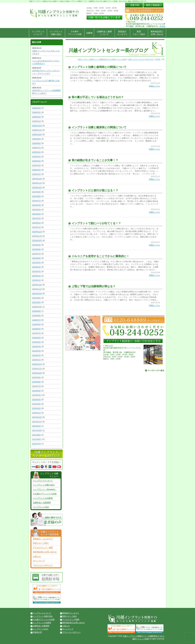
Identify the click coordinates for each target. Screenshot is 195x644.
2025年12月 (37, 126)
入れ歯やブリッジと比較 (75, 33)
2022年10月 (37, 294)
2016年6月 (36, 338)
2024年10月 (37, 188)
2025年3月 (36, 165)
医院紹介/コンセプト (71, 613)
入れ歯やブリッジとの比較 (45, 494)
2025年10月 (37, 134)
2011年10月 (37, 430)
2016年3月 (36, 351)
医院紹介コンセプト (122, 33)
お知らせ (37, 556)
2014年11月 (37, 422)
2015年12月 (37, 364)
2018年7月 (36, 320)
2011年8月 (36, 439)
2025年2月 (36, 170)
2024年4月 (36, 214)
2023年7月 (36, 254)
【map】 (162, 26)
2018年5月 (36, 329)
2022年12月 (37, 285)
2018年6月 (36, 324)
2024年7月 (36, 201)
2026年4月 (36, 108)
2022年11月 (37, 289)
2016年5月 (36, 342)
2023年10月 (37, 241)
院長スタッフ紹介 (139, 33)
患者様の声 (37, 632)
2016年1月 (36, 360)
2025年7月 (36, 148)
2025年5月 (36, 157)
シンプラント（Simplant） (45, 489)
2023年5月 (36, 263)
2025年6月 (36, 152)
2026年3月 (36, 112)
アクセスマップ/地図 (71, 619)
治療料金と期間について (104, 33)
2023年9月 (36, 245)
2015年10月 (37, 373)
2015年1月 (36, 413)
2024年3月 (36, 218)
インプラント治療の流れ (56, 33)
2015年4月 (36, 400)
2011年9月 (36, 435)
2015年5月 (36, 395)
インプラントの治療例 (43, 498)
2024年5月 (36, 210)
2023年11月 (37, 236)
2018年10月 (37, 307)
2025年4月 (36, 161)
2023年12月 (37, 232)
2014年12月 (37, 417)
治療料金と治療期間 (42, 503)
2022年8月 (36, 302)
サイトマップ (39, 561)
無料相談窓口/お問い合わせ (74, 623)
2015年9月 (36, 377)
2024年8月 (36, 196)
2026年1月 (36, 121)
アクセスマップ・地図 (43, 548)
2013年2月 (36, 426)
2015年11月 (37, 369)
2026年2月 (36, 117)
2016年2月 (36, 355)
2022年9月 (36, 298)
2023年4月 (36, 267)
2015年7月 (36, 386)
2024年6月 (36, 205)
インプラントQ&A (41, 507)
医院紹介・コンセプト (43, 539)
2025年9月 (36, 139)
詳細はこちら (154, 86)
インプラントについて (38, 33)
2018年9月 (36, 311)
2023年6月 (36, 258)
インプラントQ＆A (40, 629)
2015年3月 (36, 404)
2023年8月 (36, 249)
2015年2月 (36, 408)
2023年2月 (36, 276)
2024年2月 (36, 223)
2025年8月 (36, 143)
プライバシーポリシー (43, 565)
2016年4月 (36, 347)
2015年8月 (36, 382)
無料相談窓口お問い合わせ (157, 33)
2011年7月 (36, 444)
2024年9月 (36, 192)
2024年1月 (36, 227)
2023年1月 (36, 280)
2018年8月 (36, 316)
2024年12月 (37, 179)
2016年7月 (36, 333)
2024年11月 (37, 183)
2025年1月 (36, 174)
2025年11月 (37, 130)
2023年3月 (36, 271)
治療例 (89, 33)
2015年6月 (36, 391)
